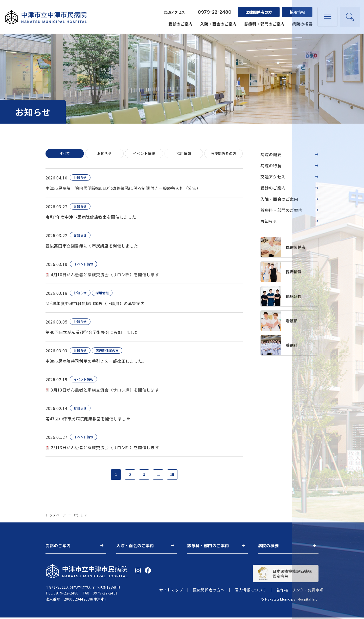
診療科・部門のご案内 (263, 21)
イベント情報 (144, 154)
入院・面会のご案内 (217, 21)
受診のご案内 (179, 21)
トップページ (56, 517)
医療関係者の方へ (209, 592)
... (159, 475)
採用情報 (296, 9)
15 (174, 475)
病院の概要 (301, 21)
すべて (65, 154)
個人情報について (250, 592)
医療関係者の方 (258, 9)
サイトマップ (171, 592)
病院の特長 (271, 166)
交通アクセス (173, 9)
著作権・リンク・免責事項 (300, 592)
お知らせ (104, 154)
